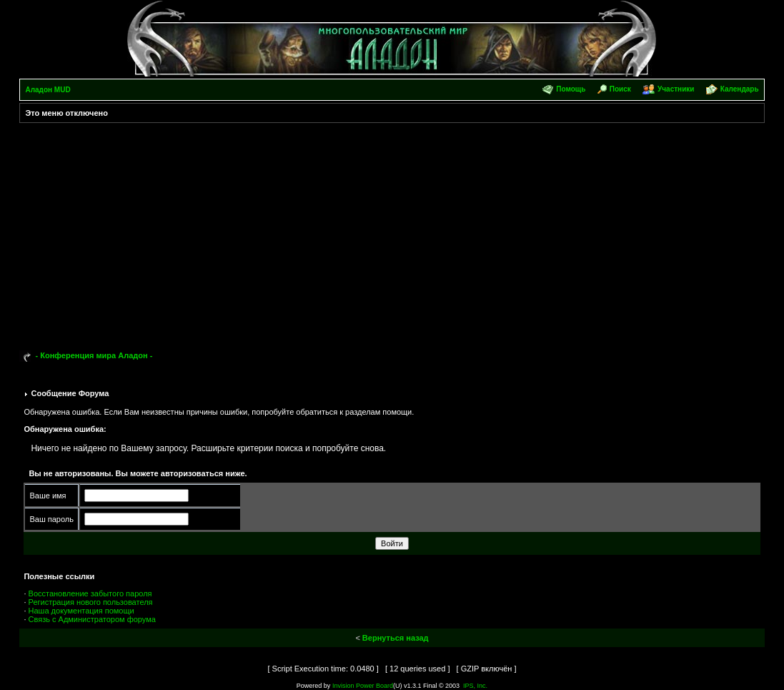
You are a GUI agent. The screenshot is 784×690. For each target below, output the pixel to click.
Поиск (620, 89)
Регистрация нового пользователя (91, 602)
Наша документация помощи (81, 611)
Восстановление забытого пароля (90, 593)
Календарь (740, 89)
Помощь (571, 89)
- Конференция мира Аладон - (94, 355)
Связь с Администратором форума (92, 619)
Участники (676, 89)
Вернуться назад (396, 638)
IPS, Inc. (475, 686)
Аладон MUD (48, 90)
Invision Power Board (363, 686)
